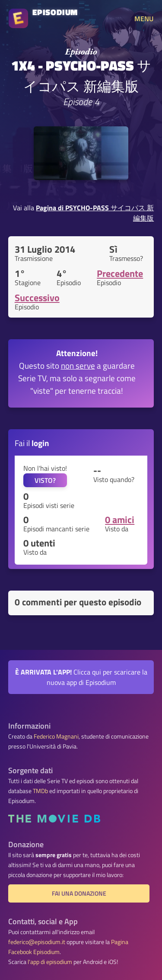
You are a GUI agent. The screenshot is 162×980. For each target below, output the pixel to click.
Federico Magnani (56, 736)
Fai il (32, 443)
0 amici (120, 520)
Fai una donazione (79, 893)
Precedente (120, 273)
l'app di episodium (50, 962)
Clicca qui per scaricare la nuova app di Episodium (81, 677)
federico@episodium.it (37, 942)
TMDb (40, 791)
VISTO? (45, 480)
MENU (144, 19)
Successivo (37, 298)
